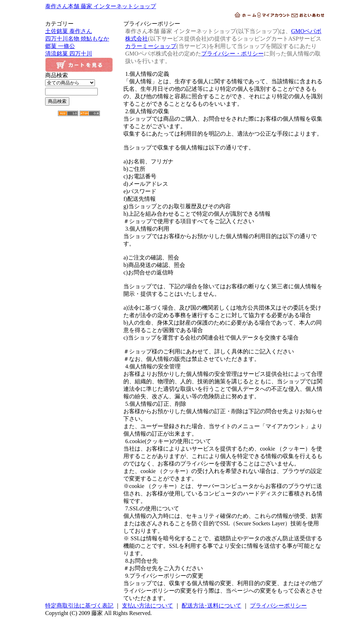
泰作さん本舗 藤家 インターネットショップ (101, 6)
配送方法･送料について (212, 606)
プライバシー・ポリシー (232, 54)
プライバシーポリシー (278, 606)
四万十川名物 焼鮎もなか (77, 39)
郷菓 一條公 (60, 46)
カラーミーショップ (151, 46)
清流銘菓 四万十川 (69, 54)
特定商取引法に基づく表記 (79, 606)
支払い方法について (148, 606)
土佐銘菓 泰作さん (69, 31)
